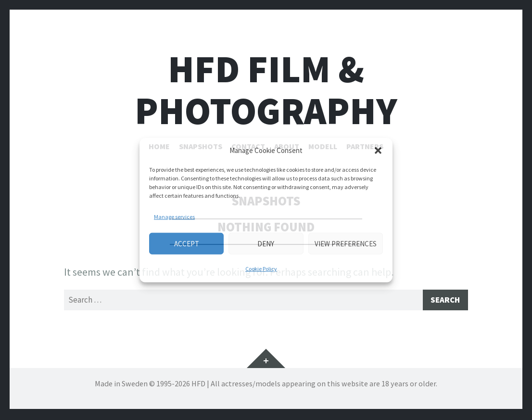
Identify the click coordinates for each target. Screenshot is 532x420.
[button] (378, 151)
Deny (266, 243)
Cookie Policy (261, 269)
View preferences (346, 243)
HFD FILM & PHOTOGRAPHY (266, 90)
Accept (187, 243)
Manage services (174, 217)
